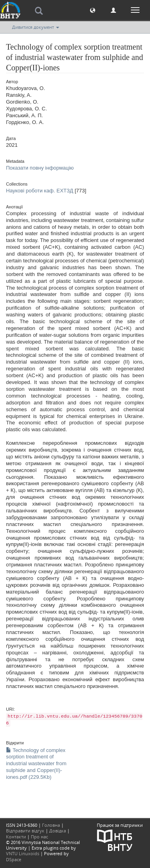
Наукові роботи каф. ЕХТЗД (40, 191)
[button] (93, 10)
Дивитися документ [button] (36, 27)
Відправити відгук (25, 831)
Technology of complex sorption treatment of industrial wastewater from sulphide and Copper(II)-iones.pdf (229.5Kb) (36, 764)
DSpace (14, 859)
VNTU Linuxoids (23, 853)
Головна (51, 825)
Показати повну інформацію (40, 168)
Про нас (39, 837)
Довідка (58, 831)
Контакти (16, 837)
